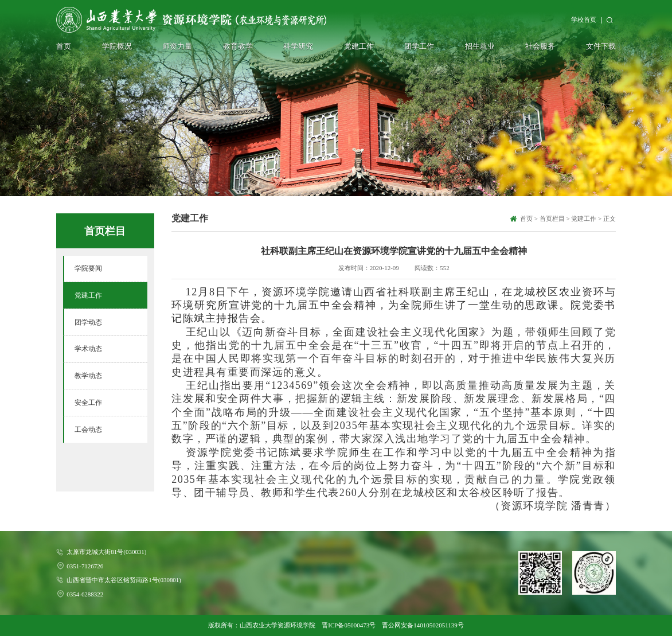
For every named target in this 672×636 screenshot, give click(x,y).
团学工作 (419, 46)
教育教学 (238, 46)
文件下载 (601, 46)
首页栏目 (552, 218)
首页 (64, 46)
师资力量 (177, 46)
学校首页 (584, 19)
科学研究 (298, 46)
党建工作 (359, 46)
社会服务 (540, 46)
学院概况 (117, 46)
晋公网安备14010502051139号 (423, 625)
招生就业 (480, 46)
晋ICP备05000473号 (349, 625)
